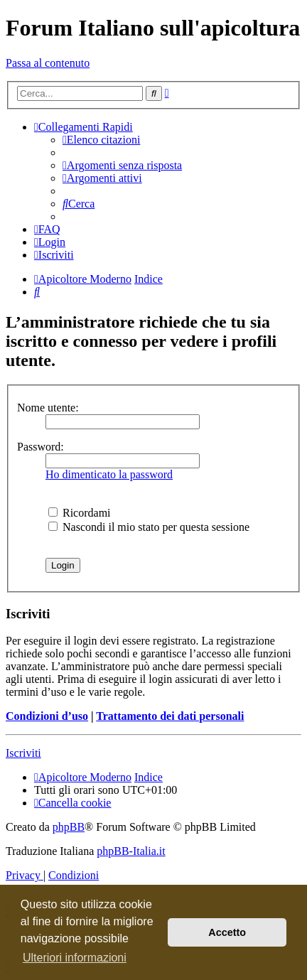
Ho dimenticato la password (109, 474)
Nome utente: (48, 408)
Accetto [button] (227, 932)
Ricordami (80, 513)
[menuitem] (101, 140)
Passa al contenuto (48, 63)
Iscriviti (23, 753)
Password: (41, 447)
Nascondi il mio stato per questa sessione (149, 527)
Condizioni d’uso (47, 716)
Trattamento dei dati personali (170, 716)
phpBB (69, 827)
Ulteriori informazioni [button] (75, 958)
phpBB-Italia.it (131, 851)
